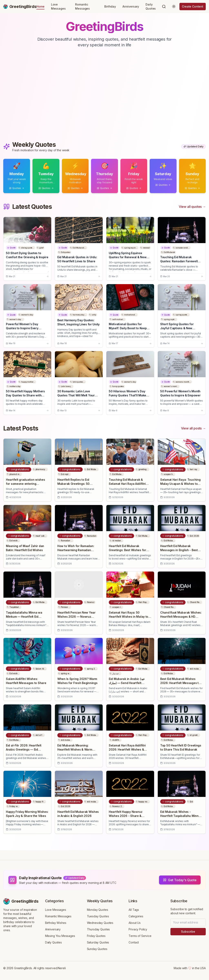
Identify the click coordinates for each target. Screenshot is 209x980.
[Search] (164, 7)
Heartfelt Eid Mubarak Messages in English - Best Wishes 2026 (179, 550)
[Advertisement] (104, 99)
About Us (135, 923)
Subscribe (188, 932)
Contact (134, 942)
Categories (136, 916)
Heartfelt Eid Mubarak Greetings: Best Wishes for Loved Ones (127, 550)
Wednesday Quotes (100, 923)
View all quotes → (192, 207)
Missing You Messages (60, 936)
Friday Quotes (96, 936)
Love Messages (58, 6)
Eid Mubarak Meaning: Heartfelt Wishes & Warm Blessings (75, 749)
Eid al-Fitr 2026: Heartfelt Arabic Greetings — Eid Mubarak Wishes (24, 749)
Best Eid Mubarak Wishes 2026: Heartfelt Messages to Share (180, 683)
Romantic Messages (82, 6)
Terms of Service (140, 936)
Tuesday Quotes (98, 916)
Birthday (110, 6)
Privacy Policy (138, 929)
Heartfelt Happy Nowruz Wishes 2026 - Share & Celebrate (126, 816)
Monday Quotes (98, 910)
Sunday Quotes (97, 949)
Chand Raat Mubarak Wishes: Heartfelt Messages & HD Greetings (181, 617)
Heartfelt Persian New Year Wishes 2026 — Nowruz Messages (76, 617)
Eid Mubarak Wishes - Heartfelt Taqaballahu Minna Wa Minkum (180, 816)
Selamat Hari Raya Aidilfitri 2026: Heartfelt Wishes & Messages (127, 749)
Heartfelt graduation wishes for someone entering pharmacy (25, 484)
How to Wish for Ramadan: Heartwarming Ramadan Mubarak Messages (76, 550)
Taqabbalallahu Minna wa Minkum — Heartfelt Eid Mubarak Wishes (24, 617)
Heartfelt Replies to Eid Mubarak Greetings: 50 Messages (73, 484)
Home (40, 7)
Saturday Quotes (98, 942)
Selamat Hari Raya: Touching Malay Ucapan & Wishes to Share (180, 484)
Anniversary (131, 6)
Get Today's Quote (180, 880)
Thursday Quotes (98, 929)
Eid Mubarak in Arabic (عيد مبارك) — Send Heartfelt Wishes (127, 683)
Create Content (193, 6)
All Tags (134, 910)
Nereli (62, 968)
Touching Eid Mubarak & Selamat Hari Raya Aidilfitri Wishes (127, 484)
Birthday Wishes (56, 923)
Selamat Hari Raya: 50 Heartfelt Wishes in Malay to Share (128, 617)
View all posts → (193, 428)
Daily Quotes (151, 6)
